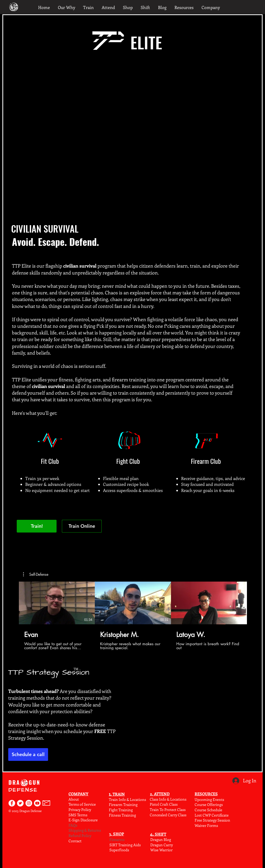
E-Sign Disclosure (83, 820)
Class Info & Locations (168, 799)
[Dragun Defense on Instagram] (29, 803)
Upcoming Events (209, 799)
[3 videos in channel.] (133, 616)
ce (94, 804)
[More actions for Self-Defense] (36, 574)
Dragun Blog (161, 839)
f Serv (87, 804)
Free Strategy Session (212, 820)
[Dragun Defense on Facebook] (12, 803)
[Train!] (37, 526)
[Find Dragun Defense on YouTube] (37, 803)
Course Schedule (208, 810)
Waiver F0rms (206, 825)
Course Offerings (209, 804)
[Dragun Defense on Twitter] (20, 803)
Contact (75, 841)
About (74, 799)
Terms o (75, 804)
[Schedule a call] (28, 754)
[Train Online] (82, 526)
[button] (36, 574)
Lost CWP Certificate (212, 815)
